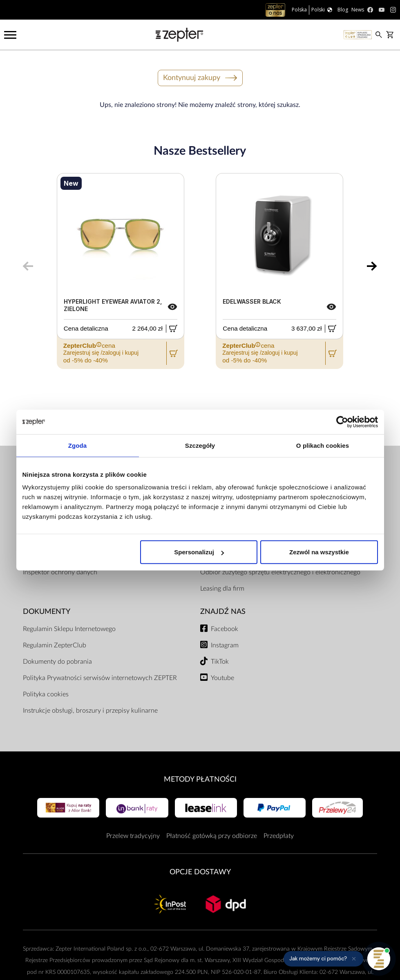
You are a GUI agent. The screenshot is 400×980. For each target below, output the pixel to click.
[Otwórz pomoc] (379, 959)
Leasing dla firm (222, 589)
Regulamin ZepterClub (55, 645)
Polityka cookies (46, 694)
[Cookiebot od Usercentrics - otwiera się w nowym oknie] (342, 422)
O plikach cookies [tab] (323, 445)
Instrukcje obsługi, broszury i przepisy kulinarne (90, 711)
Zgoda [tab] (78, 445)
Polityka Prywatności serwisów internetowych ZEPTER (100, 678)
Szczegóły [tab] (200, 445)
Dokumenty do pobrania (57, 662)
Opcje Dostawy (200, 872)
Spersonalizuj (199, 552)
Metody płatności (200, 779)
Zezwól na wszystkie (319, 552)
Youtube (222, 678)
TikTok (220, 662)
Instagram (225, 645)
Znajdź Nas (223, 612)
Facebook (225, 629)
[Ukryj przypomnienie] (354, 959)
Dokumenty (47, 612)
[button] (323, 959)
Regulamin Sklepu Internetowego (69, 629)
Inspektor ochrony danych (60, 572)
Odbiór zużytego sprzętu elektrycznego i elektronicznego (280, 572)
